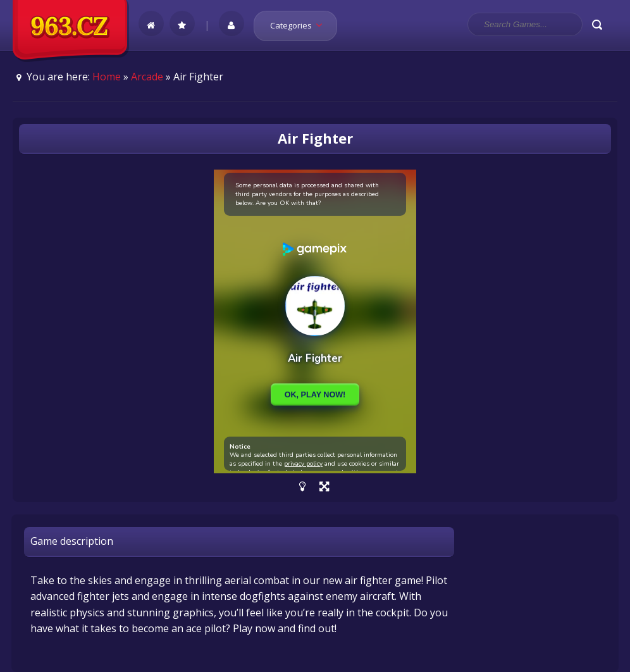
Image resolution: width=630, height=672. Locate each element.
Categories (300, 25)
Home (107, 77)
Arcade (147, 77)
